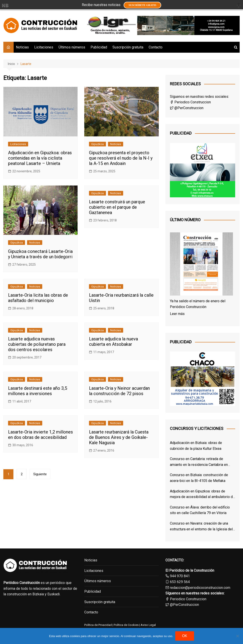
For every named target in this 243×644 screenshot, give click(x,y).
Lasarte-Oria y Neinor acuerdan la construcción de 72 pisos (119, 391)
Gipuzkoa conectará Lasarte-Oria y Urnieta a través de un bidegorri (40, 254)
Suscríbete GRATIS (142, 5)
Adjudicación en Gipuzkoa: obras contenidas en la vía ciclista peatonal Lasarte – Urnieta (40, 158)
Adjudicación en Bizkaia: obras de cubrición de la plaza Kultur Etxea (196, 446)
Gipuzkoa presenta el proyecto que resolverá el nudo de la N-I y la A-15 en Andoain (121, 158)
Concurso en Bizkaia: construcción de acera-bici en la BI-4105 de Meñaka (199, 478)
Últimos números (72, 47)
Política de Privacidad (98, 625)
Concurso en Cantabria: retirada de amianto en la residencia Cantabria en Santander (199, 462)
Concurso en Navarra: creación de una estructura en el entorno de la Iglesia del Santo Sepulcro (201, 527)
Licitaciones (44, 47)
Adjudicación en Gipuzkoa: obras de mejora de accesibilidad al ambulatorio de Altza (202, 494)
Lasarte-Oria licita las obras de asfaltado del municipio (38, 298)
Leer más (177, 314)
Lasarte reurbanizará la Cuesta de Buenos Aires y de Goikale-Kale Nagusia (119, 437)
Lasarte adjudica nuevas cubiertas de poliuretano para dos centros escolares (37, 344)
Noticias (22, 47)
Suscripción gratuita (128, 47)
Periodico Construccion (190, 102)
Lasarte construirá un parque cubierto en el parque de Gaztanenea (117, 207)
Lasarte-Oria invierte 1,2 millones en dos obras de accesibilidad (40, 435)
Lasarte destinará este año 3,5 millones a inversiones (38, 391)
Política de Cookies (126, 625)
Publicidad (99, 47)
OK (185, 636)
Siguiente (40, 474)
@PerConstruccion (187, 108)
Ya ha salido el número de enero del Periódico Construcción (198, 304)
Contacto (156, 47)
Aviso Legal (148, 625)
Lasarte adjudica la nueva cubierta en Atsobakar (113, 342)
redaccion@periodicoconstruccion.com (200, 588)
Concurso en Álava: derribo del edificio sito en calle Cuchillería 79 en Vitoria (200, 510)
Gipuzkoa (97, 144)
